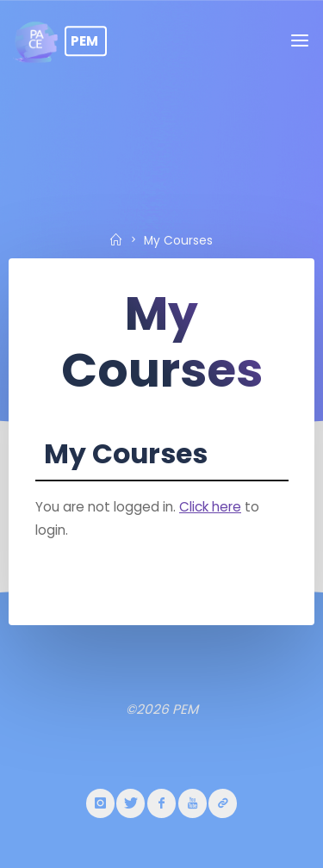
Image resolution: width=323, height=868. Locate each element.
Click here (210, 506)
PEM (84, 41)
